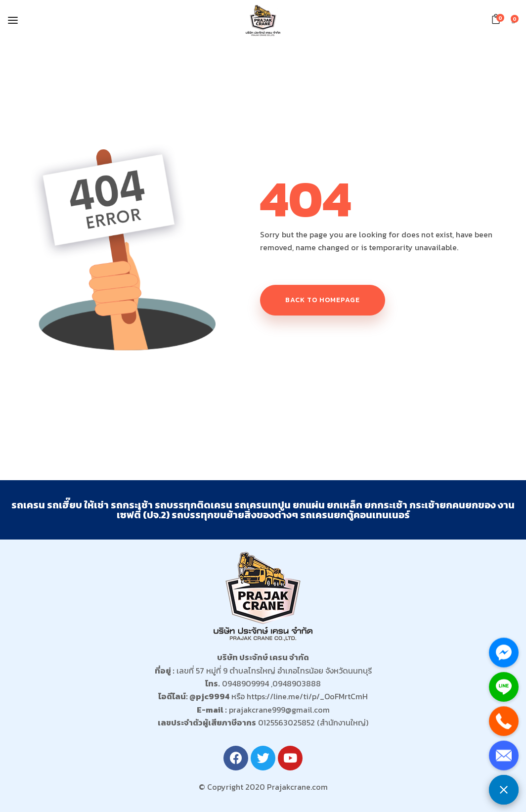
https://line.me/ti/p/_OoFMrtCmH (307, 696)
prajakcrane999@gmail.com (279, 710)
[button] (498, 19)
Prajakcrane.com (297, 787)
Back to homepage (323, 300)
